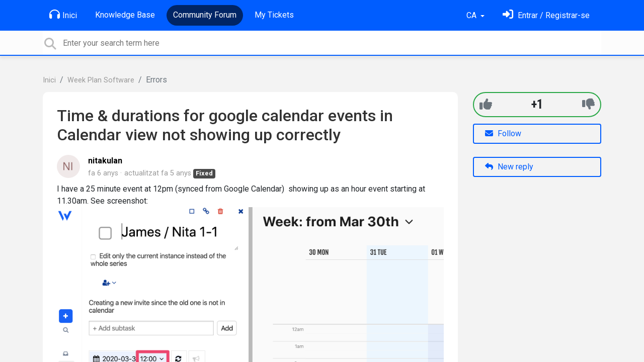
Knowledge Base (125, 15)
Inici (63, 15)
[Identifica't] (546, 15)
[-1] (588, 104)
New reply (509, 167)
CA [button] (472, 15)
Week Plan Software (101, 80)
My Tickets (274, 15)
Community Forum (205, 15)
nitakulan (105, 161)
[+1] (486, 104)
